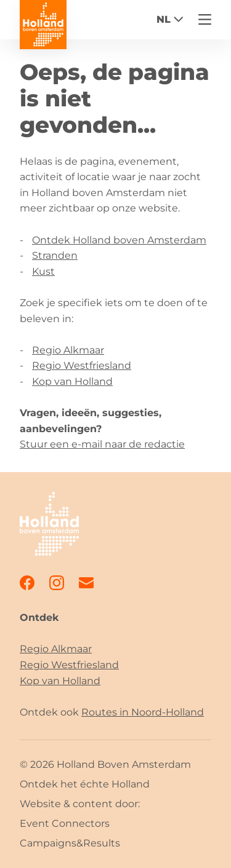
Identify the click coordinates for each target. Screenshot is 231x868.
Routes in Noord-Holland (143, 712)
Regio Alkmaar (68, 350)
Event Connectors (65, 823)
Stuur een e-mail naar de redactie (102, 444)
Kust (43, 271)
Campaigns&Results (70, 843)
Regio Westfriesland (82, 365)
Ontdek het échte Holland (85, 784)
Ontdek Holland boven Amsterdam (119, 240)
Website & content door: (80, 804)
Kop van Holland (72, 381)
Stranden (55, 255)
